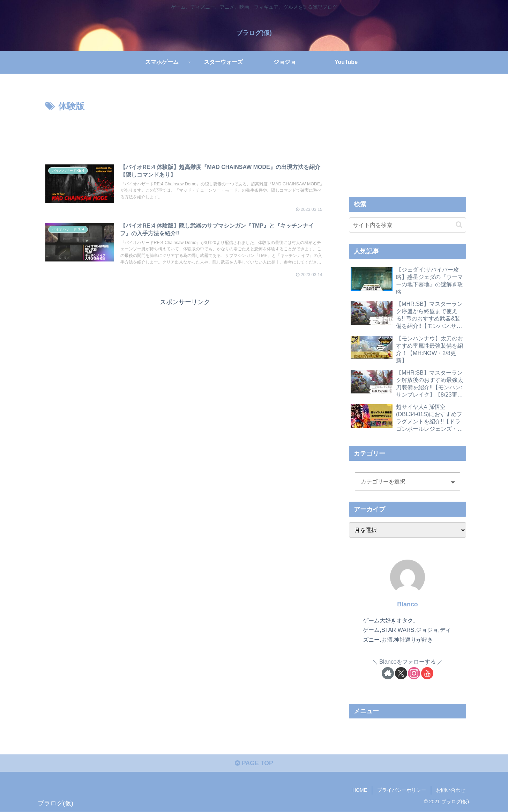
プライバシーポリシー (402, 790)
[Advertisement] (185, 133)
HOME (360, 790)
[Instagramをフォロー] (414, 673)
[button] (459, 225)
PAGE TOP (254, 763)
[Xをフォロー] (401, 673)
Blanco (407, 604)
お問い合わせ (451, 790)
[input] (408, 225)
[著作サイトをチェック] (388, 673)
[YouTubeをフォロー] (427, 673)
